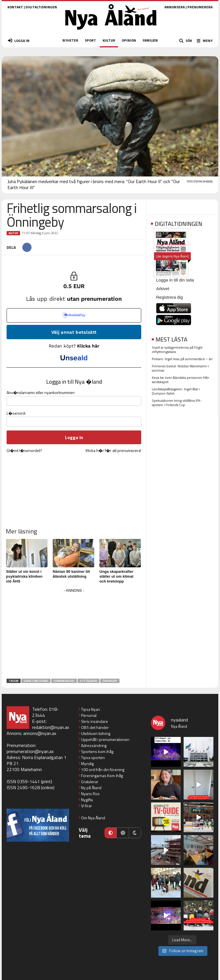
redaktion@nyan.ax (51, 727)
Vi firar (87, 806)
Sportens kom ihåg (97, 751)
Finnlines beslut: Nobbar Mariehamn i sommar (180, 368)
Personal (89, 715)
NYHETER (70, 40)
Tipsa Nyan (91, 709)
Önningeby (110, 681)
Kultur (13, 233)
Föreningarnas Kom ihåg (102, 776)
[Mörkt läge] (135, 833)
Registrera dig (169, 297)
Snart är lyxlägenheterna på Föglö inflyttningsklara (177, 350)
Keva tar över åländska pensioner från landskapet (180, 380)
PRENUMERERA (200, 7)
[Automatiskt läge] (111, 833)
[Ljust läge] (123, 833)
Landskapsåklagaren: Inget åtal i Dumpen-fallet (176, 391)
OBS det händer (95, 727)
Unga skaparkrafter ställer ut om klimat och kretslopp (116, 576)
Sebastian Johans (36, 681)
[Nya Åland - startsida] (111, 31)
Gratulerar (90, 782)
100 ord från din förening (103, 770)
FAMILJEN (150, 40)
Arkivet (163, 289)
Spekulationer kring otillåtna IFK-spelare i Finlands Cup (177, 403)
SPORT (90, 40)
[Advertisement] (74, 634)
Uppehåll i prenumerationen (105, 739)
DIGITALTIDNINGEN (41, 7)
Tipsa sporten (93, 757)
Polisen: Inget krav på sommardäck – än (182, 359)
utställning (89, 681)
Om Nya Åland (93, 818)
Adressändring (94, 745)
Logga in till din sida (175, 280)
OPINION (129, 40)
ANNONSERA (175, 7)
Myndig (87, 763)
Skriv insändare (95, 721)
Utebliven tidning (96, 733)
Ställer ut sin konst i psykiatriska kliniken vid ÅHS (24, 576)
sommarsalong (64, 681)
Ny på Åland (91, 788)
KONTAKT (15, 7)
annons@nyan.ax (40, 733)
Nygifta (87, 800)
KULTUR (109, 40)
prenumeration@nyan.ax (30, 751)
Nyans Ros (90, 794)
